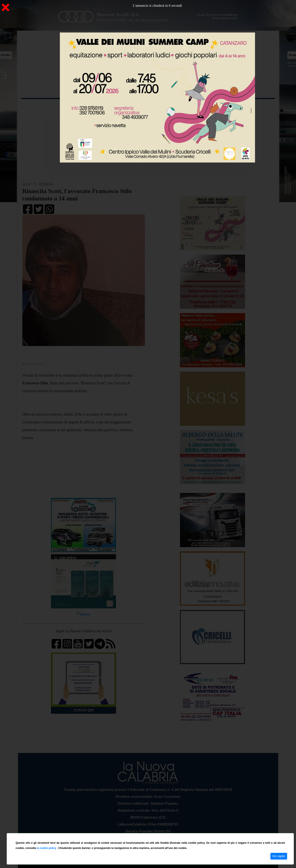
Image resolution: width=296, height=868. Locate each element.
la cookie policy (47, 848)
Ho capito (279, 856)
